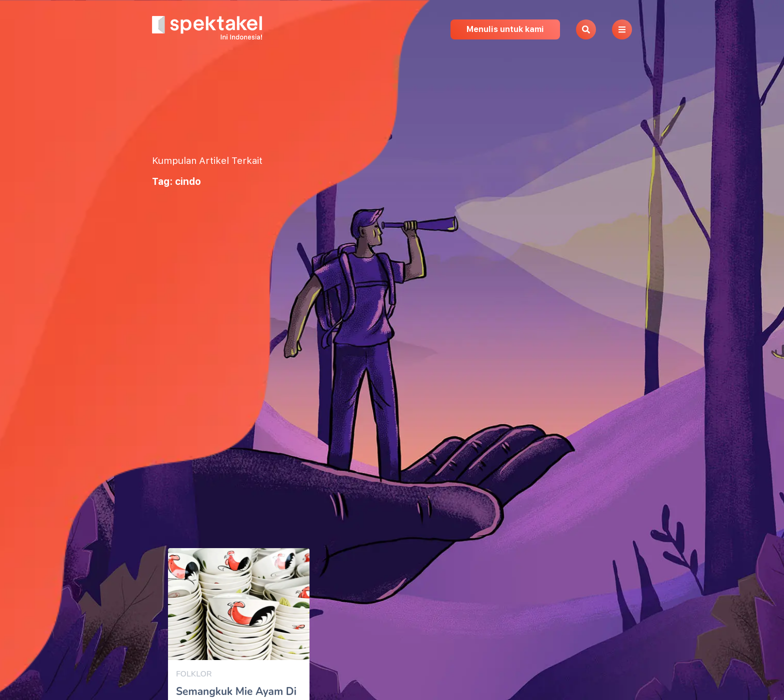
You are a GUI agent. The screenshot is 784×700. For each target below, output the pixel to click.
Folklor (194, 674)
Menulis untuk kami (505, 29)
